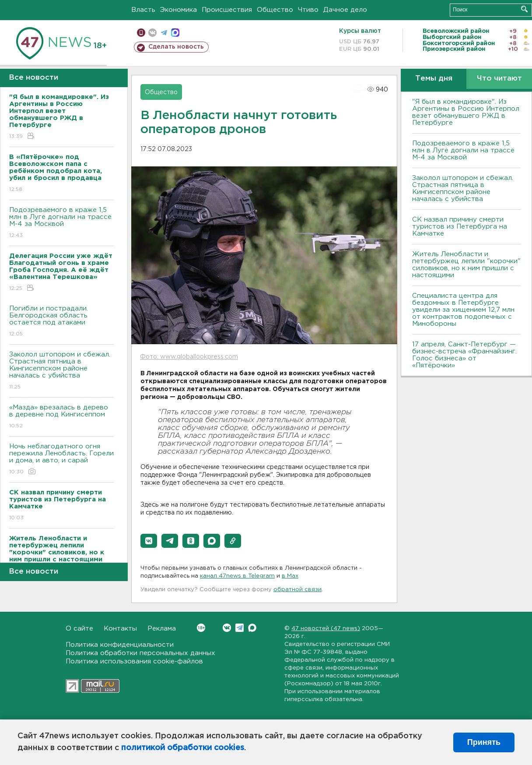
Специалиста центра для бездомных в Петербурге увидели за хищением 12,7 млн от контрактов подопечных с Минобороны (463, 310)
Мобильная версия (141, 33)
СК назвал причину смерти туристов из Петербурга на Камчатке (460, 227)
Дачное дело (345, 10)
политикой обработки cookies (183, 748)
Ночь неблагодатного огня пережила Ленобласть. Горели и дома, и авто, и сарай (61, 460)
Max (252, 628)
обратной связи (297, 590)
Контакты (120, 629)
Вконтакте (201, 628)
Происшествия (227, 10)
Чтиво (308, 10)
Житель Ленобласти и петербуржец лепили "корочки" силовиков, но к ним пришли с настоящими (466, 265)
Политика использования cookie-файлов (134, 661)
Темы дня (434, 79)
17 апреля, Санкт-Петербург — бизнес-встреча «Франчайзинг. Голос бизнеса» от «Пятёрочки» (464, 355)
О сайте (79, 629)
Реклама (162, 629)
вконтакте (152, 33)
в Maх (290, 576)
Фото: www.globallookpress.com (189, 357)
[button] (149, 541)
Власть (143, 10)
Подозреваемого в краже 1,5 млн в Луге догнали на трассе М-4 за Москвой (61, 223)
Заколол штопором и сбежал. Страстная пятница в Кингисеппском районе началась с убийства (61, 371)
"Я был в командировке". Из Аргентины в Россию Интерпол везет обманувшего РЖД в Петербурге (466, 112)
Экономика (178, 10)
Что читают (499, 79)
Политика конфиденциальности (120, 645)
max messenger (175, 33)
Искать (524, 9)
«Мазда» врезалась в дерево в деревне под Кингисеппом (61, 417)
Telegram (240, 628)
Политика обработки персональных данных (140, 653)
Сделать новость (176, 47)
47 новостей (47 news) (326, 629)
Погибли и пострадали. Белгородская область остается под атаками (61, 322)
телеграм (164, 33)
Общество (275, 10)
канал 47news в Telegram (237, 576)
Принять (484, 742)
